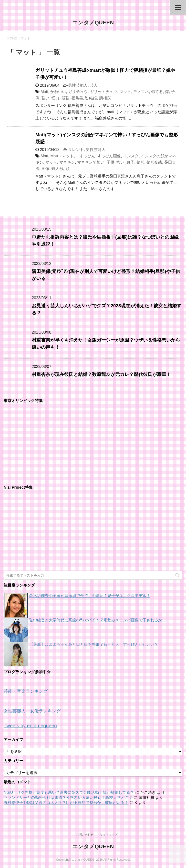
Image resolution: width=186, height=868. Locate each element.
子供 (111, 162)
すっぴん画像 (109, 156)
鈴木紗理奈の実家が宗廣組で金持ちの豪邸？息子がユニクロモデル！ (90, 596)
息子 (130, 162)
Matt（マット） (64, 156)
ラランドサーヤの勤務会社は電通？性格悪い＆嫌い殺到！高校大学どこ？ (68, 798)
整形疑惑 (154, 162)
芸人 (94, 85)
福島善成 (79, 98)
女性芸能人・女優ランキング (32, 711)
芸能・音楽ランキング (26, 691)
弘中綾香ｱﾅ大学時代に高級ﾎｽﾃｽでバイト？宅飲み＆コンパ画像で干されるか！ (98, 620)
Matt (44, 92)
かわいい (58, 92)
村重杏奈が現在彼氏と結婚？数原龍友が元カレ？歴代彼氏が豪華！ (101, 374)
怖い (120, 162)
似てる (157, 92)
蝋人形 (57, 169)
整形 (140, 162)
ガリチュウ (78, 92)
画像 (45, 169)
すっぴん (87, 156)
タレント (76, 150)
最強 (65, 98)
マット (125, 92)
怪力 (55, 98)
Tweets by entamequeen (30, 726)
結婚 (93, 98)
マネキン (67, 162)
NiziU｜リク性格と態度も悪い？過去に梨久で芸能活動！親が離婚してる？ (69, 792)
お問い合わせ (85, 835)
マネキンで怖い (91, 162)
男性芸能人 (78, 85)
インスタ (131, 156)
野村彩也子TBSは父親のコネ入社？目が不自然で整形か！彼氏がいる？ (66, 803)
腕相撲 (105, 98)
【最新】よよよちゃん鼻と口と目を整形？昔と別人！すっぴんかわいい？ (94, 644)
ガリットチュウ (103, 92)
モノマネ (141, 92)
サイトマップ (109, 835)
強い (45, 98)
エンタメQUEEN (93, 23)
